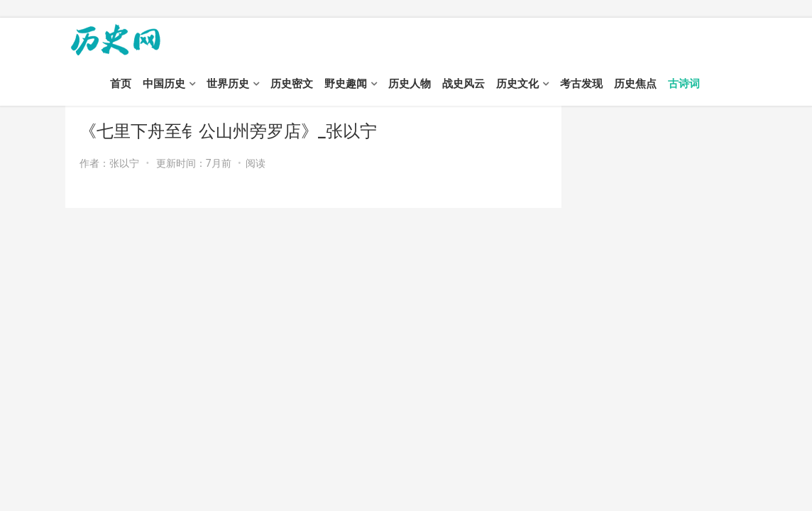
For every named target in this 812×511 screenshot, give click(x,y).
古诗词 (684, 84)
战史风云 (463, 84)
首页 (121, 84)
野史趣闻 (346, 84)
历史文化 (517, 84)
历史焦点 (635, 84)
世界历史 (228, 84)
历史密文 (292, 84)
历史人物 (410, 84)
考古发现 (581, 84)
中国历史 (164, 84)
